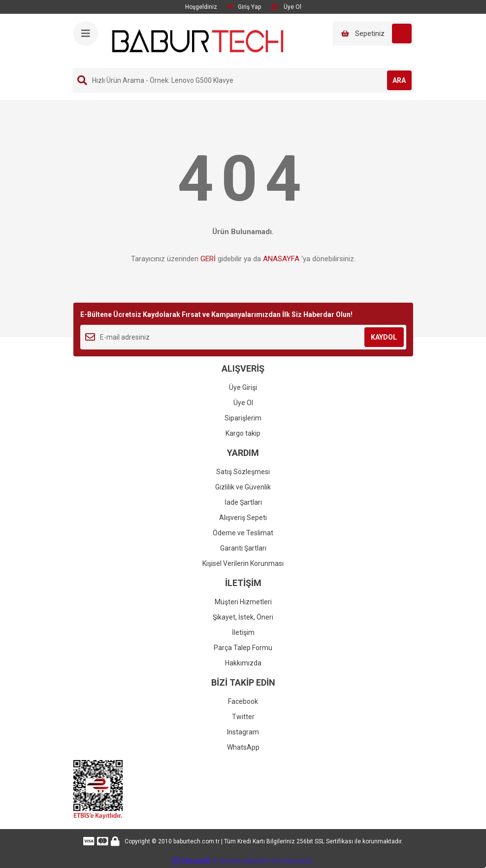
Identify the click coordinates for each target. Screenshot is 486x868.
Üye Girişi (243, 387)
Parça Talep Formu (243, 648)
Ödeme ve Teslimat (243, 533)
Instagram (243, 732)
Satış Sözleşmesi (243, 472)
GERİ (208, 259)
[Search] (243, 80)
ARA (399, 80)
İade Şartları (243, 502)
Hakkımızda (243, 663)
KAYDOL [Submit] (384, 337)
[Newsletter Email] (243, 337)
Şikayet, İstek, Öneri (243, 617)
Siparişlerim (243, 418)
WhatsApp (243, 747)
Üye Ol (243, 403)
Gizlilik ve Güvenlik (243, 487)
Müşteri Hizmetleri (243, 602)
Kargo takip (243, 433)
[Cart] (373, 34)
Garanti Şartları (243, 548)
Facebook (243, 701)
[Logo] (198, 40)
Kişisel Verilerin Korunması (243, 563)
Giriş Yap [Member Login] (244, 7)
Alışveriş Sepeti (243, 518)
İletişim (243, 632)
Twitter (243, 717)
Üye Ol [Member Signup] (286, 7)
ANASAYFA (281, 259)
